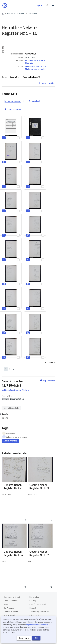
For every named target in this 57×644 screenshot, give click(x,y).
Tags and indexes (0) (32, 77)
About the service (10, 601)
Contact (33, 608)
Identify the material (37, 604)
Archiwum (11, 14)
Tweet (3, 51)
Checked (17, 101)
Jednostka (33, 14)
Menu (53, 5)
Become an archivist (12, 597)
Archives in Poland (11, 612)
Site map (33, 601)
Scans (4, 77)
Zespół (22, 14)
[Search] (48, 5)
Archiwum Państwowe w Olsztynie (15, 390)
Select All (9, 101)
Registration (34, 597)
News (6, 604)
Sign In (40, 6)
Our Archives (9, 608)
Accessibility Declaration (39, 612)
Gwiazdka (25, 520)
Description (15, 77)
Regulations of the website (37, 625)
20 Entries (50, 362)
